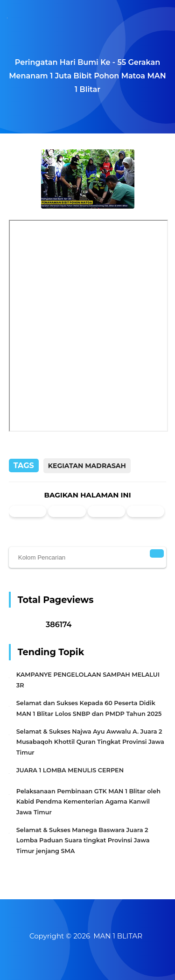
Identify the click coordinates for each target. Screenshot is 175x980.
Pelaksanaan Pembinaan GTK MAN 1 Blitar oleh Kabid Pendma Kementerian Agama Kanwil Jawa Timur (88, 802)
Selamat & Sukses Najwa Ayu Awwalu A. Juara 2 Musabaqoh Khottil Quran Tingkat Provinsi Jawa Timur (90, 742)
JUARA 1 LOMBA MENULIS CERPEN (70, 770)
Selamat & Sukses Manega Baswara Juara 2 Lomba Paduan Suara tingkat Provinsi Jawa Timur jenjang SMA (83, 840)
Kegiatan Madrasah (87, 466)
